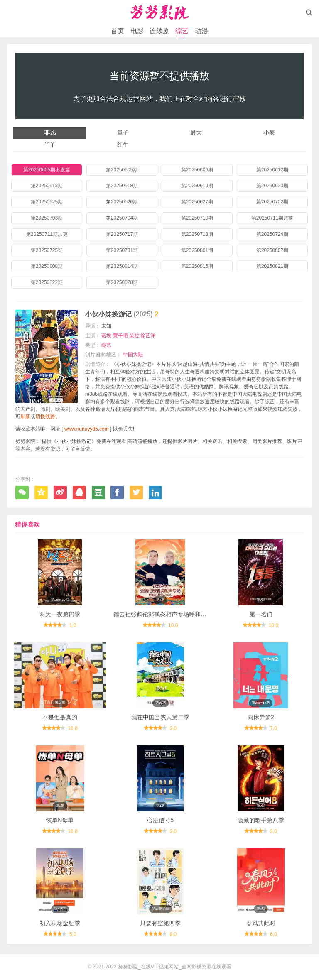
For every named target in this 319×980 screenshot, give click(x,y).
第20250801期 (197, 250)
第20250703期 (47, 218)
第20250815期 (197, 266)
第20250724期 (272, 234)
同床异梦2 (261, 717)
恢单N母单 (60, 820)
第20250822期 (47, 282)
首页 (118, 31)
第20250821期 (272, 266)
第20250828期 (122, 282)
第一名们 (261, 614)
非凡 (50, 132)
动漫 (201, 31)
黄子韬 (120, 336)
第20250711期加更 (47, 234)
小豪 (269, 132)
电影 (137, 31)
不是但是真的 (60, 717)
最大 (196, 132)
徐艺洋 (148, 336)
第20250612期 (272, 170)
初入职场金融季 (60, 923)
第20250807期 (272, 250)
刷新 (25, 416)
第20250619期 (197, 186)
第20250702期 (272, 202)
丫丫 (50, 145)
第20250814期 (122, 266)
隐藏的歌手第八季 (261, 820)
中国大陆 (133, 355)
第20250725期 (47, 250)
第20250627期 (197, 202)
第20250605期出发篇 (47, 170)
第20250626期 (122, 202)
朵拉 (134, 336)
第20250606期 (197, 170)
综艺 (182, 31)
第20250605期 (122, 170)
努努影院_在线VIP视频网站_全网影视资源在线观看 (175, 967)
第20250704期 (122, 218)
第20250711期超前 (272, 218)
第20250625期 (47, 202)
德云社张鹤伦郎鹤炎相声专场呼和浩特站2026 (172, 614)
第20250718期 (197, 234)
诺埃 (106, 336)
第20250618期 (122, 186)
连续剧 (159, 31)
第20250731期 (122, 250)
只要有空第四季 (160, 923)
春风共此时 (261, 923)
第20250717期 (122, 234)
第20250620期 (272, 186)
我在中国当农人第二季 (160, 717)
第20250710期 (197, 218)
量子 (123, 132)
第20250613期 (47, 186)
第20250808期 (47, 266)
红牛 (123, 145)
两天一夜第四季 (60, 614)
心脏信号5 (160, 820)
